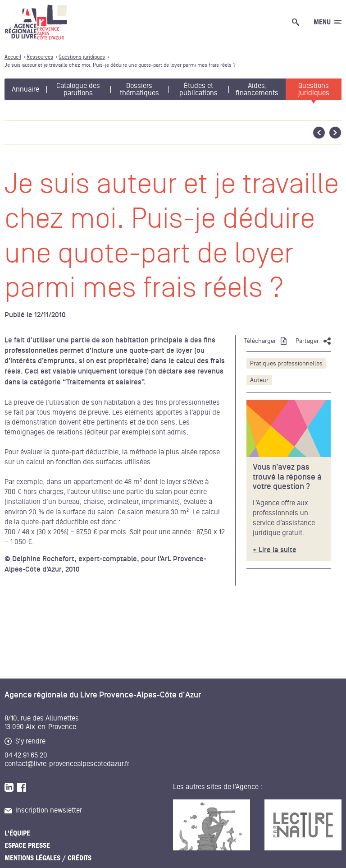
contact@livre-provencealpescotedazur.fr (67, 764)
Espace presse (27, 845)
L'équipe (17, 833)
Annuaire (25, 89)
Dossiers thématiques (139, 89)
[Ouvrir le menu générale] (328, 22)
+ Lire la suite (275, 550)
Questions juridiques (314, 89)
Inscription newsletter (43, 810)
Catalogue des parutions (78, 89)
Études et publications (198, 89)
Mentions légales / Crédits (48, 858)
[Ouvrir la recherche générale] (297, 22)
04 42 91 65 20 (26, 755)
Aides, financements (257, 89)
